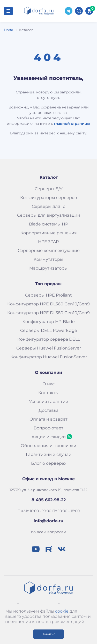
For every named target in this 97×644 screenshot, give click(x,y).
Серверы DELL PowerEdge (49, 330)
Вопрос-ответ (48, 428)
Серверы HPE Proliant (48, 295)
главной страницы (72, 124)
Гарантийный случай (49, 454)
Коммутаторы (48, 259)
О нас (48, 384)
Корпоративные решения (49, 233)
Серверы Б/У (49, 189)
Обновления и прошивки (48, 446)
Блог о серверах (49, 463)
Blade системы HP (48, 224)
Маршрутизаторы (48, 268)
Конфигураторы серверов (49, 198)
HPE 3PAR (48, 242)
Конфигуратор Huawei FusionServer (49, 357)
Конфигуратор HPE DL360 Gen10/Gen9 (48, 304)
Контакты (48, 393)
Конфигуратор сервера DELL (49, 339)
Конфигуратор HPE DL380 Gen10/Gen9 (48, 313)
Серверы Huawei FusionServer (49, 348)
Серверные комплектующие (49, 251)
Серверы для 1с (48, 206)
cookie (62, 611)
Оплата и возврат (48, 419)
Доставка (48, 410)
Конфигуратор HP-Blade (49, 322)
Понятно (48, 634)
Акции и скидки (49, 437)
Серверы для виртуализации (49, 215)
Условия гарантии (49, 402)
